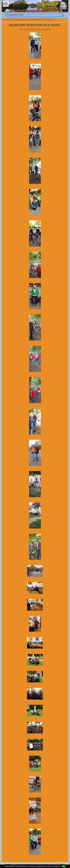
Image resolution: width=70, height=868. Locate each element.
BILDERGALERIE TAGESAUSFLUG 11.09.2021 (40, 19)
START (11, 19)
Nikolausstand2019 (20, 19)
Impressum (9, 864)
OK (64, 866)
